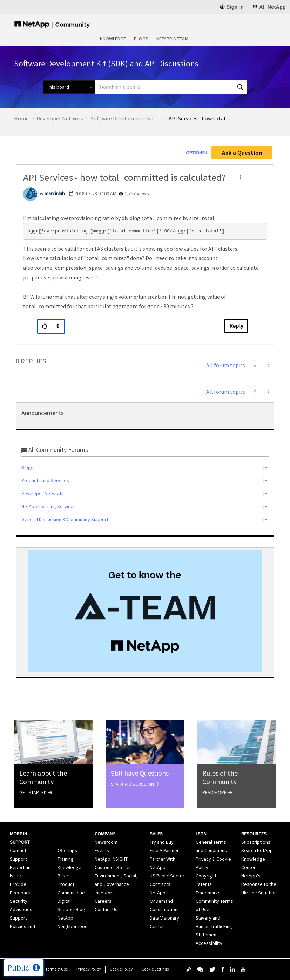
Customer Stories (113, 867)
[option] (145, 611)
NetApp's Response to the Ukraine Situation (259, 884)
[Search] (171, 87)
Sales (156, 834)
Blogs (141, 39)
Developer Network (60, 118)
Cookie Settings (155, 969)
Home (21, 118)
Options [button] (195, 153)
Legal (202, 834)
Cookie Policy (121, 969)
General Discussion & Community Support (65, 519)
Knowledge (113, 39)
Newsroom (106, 842)
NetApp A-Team (172, 39)
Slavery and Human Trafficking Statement (214, 926)
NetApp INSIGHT (111, 859)
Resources (254, 834)
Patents (204, 884)
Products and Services (45, 480)
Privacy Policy (89, 969)
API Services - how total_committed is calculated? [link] (204, 118)
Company (105, 834)
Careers (103, 901)
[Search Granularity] (69, 87)
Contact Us (106, 909)
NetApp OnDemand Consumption (164, 901)
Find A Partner (164, 850)
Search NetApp (257, 850)
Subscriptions (256, 842)
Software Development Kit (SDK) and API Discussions (126, 118)
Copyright (206, 876)
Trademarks (208, 893)
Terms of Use (56, 969)
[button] (240, 177)
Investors (105, 893)
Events (102, 850)
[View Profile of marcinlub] (55, 193)
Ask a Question (242, 153)
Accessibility (209, 943)
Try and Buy (162, 842)
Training (66, 859)
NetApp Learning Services (49, 506)
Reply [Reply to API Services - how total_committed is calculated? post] (236, 326)
